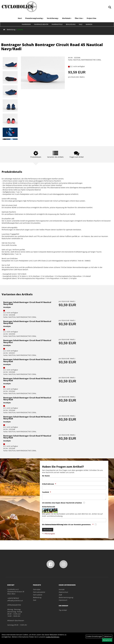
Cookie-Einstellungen (94, 636)
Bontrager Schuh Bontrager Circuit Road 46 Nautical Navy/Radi (27, 418)
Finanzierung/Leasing (34, 18)
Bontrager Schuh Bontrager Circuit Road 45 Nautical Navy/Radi (52, 47)
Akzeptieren (107, 640)
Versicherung (53, 18)
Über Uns (79, 18)
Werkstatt (67, 18)
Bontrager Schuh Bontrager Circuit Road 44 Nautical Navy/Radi (27, 399)
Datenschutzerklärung (54, 524)
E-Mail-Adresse (48, 484)
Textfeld (45, 492)
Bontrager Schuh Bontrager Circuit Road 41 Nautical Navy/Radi (27, 303)
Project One (92, 18)
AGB (60, 595)
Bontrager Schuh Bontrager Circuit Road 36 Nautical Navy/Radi (27, 322)
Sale (81, 24)
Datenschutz (63, 592)
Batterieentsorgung (66, 597)
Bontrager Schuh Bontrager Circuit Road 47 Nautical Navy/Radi (27, 437)
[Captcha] (74, 520)
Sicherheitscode (49, 507)
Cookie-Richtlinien (52, 637)
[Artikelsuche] (110, 7)
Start (20, 18)
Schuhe (20, 30)
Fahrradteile (57, 24)
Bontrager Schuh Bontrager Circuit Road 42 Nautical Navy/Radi (27, 360)
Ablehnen (108, 636)
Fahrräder (26, 24)
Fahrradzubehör (41, 24)
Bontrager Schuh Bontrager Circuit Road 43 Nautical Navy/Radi (27, 380)
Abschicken (48, 530)
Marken (89, 24)
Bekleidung (71, 24)
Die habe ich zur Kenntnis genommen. (67, 524)
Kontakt (62, 589)
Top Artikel (63, 610)
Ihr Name (46, 476)
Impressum (63, 600)
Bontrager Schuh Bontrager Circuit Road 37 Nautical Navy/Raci (27, 341)
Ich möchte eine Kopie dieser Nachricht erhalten (62, 503)
